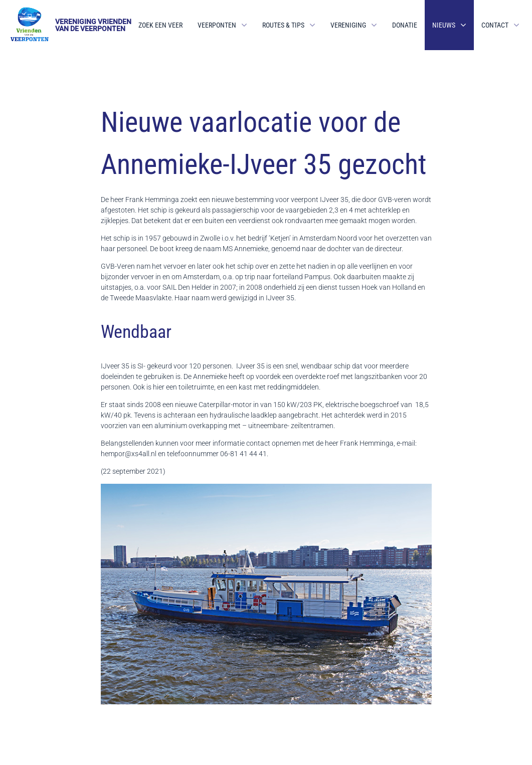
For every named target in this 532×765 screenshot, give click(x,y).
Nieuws (444, 25)
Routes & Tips (283, 25)
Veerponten (217, 25)
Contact (495, 25)
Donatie (405, 25)
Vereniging (348, 25)
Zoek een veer (160, 25)
